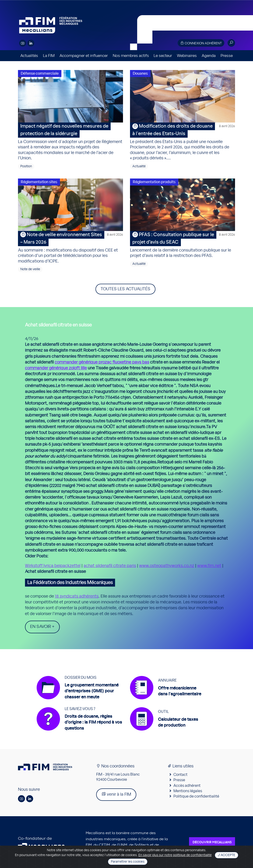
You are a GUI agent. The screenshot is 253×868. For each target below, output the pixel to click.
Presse (227, 56)
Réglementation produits (154, 182)
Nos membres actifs (131, 56)
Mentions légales (188, 791)
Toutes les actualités (125, 289)
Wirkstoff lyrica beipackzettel (53, 566)
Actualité (139, 166)
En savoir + (42, 627)
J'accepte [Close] (227, 855)
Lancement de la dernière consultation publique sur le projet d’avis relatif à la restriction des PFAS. (183, 244)
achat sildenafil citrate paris (110, 566)
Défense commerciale (40, 73)
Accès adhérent (187, 786)
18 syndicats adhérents (77, 596)
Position (26, 166)
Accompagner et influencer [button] (84, 56)
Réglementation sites (39, 182)
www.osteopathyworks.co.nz (167, 566)
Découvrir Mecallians (212, 842)
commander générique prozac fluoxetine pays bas (102, 362)
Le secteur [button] (163, 56)
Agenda (209, 56)
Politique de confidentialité (196, 796)
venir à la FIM (116, 794)
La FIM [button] (49, 56)
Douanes (140, 73)
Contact (180, 775)
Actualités (29, 56)
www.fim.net (209, 566)
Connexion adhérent (201, 43)
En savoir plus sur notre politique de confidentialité (175, 855)
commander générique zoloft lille (56, 368)
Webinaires (187, 56)
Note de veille (30, 269)
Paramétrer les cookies (128, 862)
